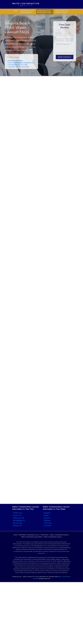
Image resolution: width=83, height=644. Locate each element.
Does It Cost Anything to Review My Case (16, 63)
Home (16, 11)
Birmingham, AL (19, 520)
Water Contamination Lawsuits (59, 535)
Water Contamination (26, 4)
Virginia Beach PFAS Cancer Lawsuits (27, 12)
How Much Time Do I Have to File (13, 67)
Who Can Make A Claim (10, 61)
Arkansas (47, 520)
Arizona (47, 518)
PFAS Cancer (45, 535)
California (48, 523)
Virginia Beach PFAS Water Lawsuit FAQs (44, 12)
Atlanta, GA (18, 513)
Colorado (47, 525)
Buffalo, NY (18, 525)
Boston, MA (18, 523)
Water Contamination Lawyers (53, 537)
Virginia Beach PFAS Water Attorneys (62, 12)
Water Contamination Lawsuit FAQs (32, 537)
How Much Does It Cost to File (12, 65)
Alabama (47, 513)
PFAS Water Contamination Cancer (29, 535)
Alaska (46, 515)
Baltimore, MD (19, 518)
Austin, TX (17, 515)
